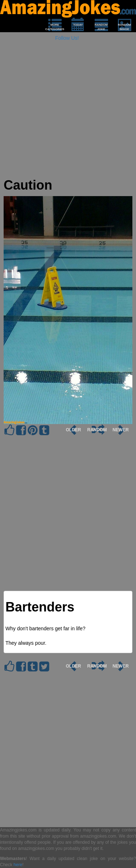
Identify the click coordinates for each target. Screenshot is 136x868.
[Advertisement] (68, 110)
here (18, 865)
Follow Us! (67, 38)
